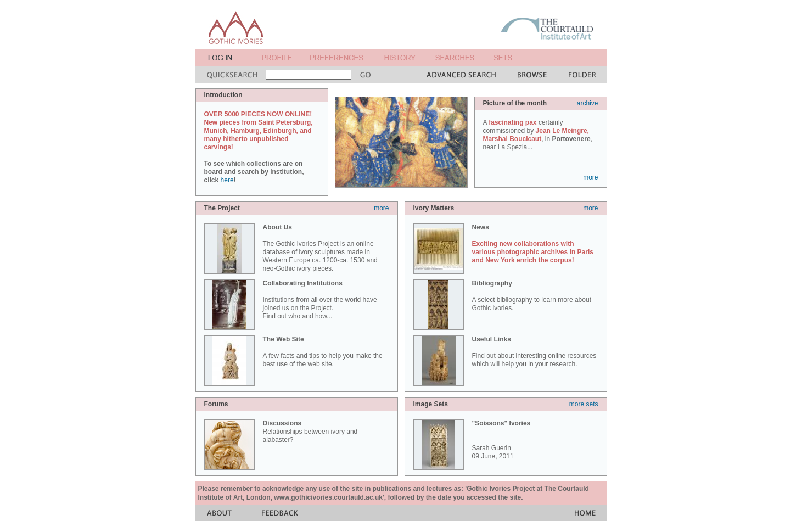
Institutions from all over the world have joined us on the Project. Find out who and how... (320, 300)
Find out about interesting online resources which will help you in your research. (534, 352)
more (590, 177)
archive (588, 103)
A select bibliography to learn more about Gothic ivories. (532, 296)
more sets (584, 404)
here (227, 180)
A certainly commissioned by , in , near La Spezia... (538, 135)
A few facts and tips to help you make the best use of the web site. (323, 352)
